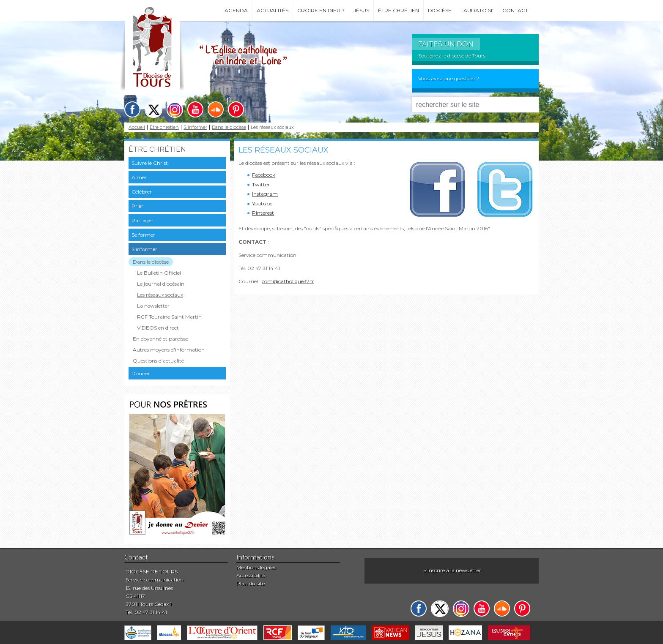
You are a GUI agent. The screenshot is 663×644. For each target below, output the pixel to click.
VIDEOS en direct (158, 328)
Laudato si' (477, 10)
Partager (142, 220)
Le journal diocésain (161, 284)
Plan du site (251, 583)
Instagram (265, 194)
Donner (141, 373)
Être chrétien (399, 10)
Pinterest (263, 213)
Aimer (139, 177)
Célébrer (142, 192)
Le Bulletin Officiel (159, 273)
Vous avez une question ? (449, 78)
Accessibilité (251, 575)
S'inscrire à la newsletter (452, 570)
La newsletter (153, 306)
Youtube (262, 203)
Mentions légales (256, 567)
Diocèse (440, 10)
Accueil (137, 127)
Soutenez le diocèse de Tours (452, 56)
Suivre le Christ (150, 163)
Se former (143, 235)
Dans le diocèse (229, 127)
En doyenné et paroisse (160, 339)
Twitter (261, 184)
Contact (515, 10)
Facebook (264, 175)
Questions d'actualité (158, 361)
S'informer (195, 127)
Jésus (361, 10)
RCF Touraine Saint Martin (169, 317)
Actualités (273, 10)
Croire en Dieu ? (321, 10)
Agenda (236, 10)
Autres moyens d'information (169, 350)
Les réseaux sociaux (160, 295)
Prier (137, 206)
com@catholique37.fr (288, 281)
